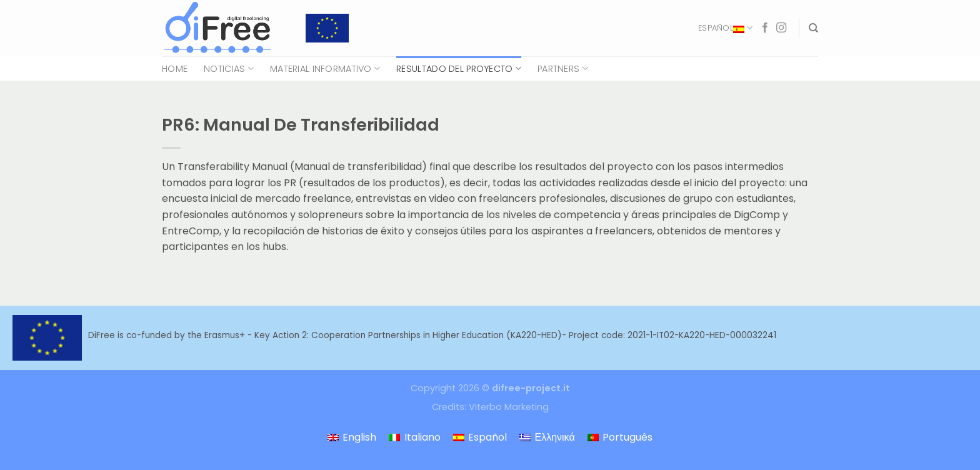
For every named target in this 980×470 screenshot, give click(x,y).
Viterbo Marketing (509, 407)
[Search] (813, 28)
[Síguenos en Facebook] (765, 28)
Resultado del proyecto (459, 69)
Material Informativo (325, 69)
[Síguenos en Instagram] (781, 28)
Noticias (229, 69)
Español (725, 28)
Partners (563, 69)
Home (175, 69)
